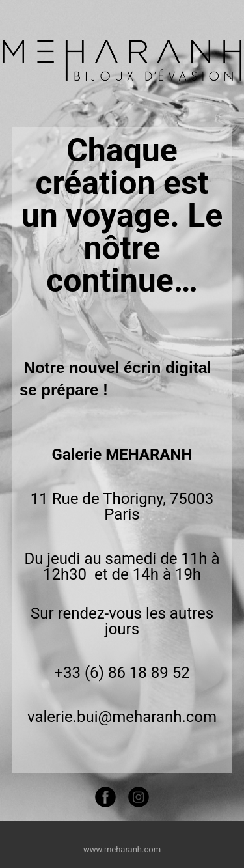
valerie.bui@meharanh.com (122, 717)
